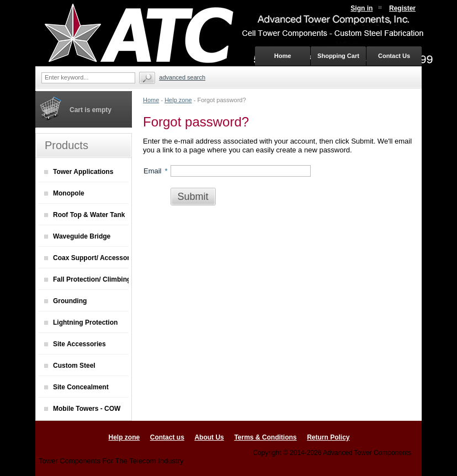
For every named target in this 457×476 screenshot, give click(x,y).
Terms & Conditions (265, 437)
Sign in (362, 8)
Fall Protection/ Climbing (86, 279)
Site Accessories (75, 344)
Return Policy (328, 437)
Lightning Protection (81, 322)
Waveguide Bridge (77, 236)
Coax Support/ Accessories (86, 258)
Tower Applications (79, 172)
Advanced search (182, 77)
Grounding (65, 301)
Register (402, 8)
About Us (209, 437)
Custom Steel (70, 366)
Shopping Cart (338, 56)
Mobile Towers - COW (82, 409)
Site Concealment (76, 387)
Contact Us (394, 56)
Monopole (64, 193)
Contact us (167, 437)
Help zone (178, 100)
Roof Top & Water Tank (84, 215)
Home (151, 100)
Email (153, 171)
